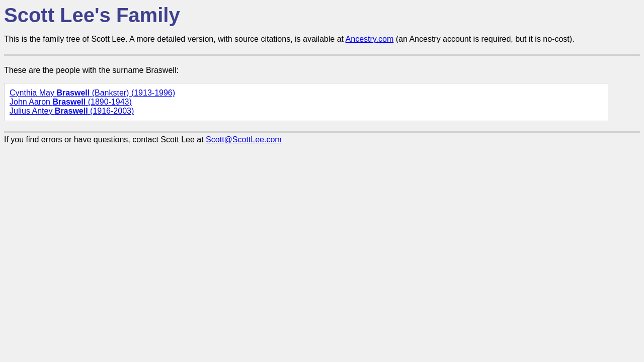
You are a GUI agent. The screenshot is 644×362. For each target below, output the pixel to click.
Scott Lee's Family (92, 15)
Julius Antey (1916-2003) (72, 111)
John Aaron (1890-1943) (71, 102)
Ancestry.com (370, 39)
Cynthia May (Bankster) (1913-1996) (92, 93)
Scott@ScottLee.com (244, 140)
